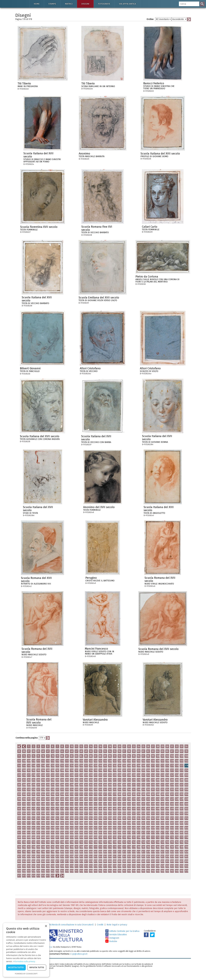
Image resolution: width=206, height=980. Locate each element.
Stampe (52, 4)
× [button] (46, 926)
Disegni (85, 4)
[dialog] (26, 950)
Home (37, 4)
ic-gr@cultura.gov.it (79, 954)
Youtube (111, 941)
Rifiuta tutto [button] (37, 967)
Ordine (150, 19)
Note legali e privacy (117, 925)
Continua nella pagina (27, 738)
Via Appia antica (127, 4)
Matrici (69, 4)
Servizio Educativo (116, 935)
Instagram (112, 938)
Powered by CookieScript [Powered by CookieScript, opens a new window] (26, 974)
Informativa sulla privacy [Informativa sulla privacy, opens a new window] (24, 961)
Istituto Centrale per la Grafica (122, 931)
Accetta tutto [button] (16, 967)
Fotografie (104, 4)
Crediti (100, 925)
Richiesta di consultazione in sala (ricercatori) (71, 925)
